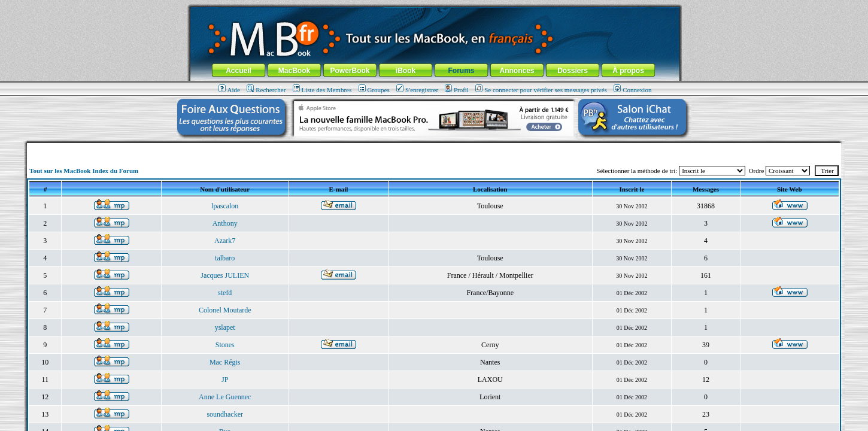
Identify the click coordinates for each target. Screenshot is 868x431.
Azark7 (225, 241)
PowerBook (350, 71)
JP (225, 380)
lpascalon (225, 206)
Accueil (239, 71)
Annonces (517, 71)
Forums (461, 71)
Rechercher (266, 90)
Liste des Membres (322, 90)
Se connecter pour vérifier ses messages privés (541, 90)
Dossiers (573, 71)
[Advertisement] (434, 148)
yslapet (225, 327)
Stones (225, 345)
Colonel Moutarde (225, 310)
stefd (225, 293)
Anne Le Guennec (225, 397)
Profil (457, 90)
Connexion (632, 90)
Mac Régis (225, 362)
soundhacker (225, 414)
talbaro (225, 258)
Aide (229, 90)
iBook (406, 71)
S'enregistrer (417, 90)
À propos (628, 71)
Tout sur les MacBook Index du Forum (84, 171)
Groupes (374, 90)
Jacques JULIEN (225, 275)
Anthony (225, 223)
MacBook (294, 71)
